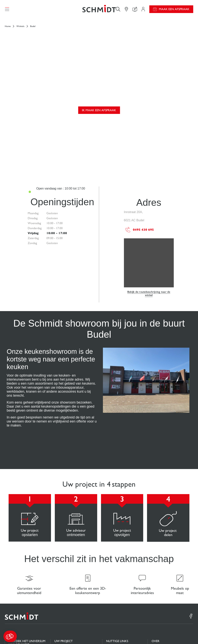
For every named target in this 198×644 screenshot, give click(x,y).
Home (8, 29)
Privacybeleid (161, 634)
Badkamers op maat (21, 589)
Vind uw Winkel (65, 600)
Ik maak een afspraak (99, 75)
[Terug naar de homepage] (99, 11)
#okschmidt (177, 634)
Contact (59, 593)
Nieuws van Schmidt (164, 578)
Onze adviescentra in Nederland (165, 595)
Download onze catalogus (122, 585)
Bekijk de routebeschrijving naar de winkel (149, 220)
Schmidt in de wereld (165, 586)
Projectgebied (63, 578)
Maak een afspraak (174, 11)
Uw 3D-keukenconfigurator (72, 585)
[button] (10, 636)
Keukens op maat (20, 581)
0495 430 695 (139, 156)
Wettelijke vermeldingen (123, 634)
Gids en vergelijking (118, 578)
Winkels (20, 29)
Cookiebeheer (145, 634)
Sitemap (189, 634)
